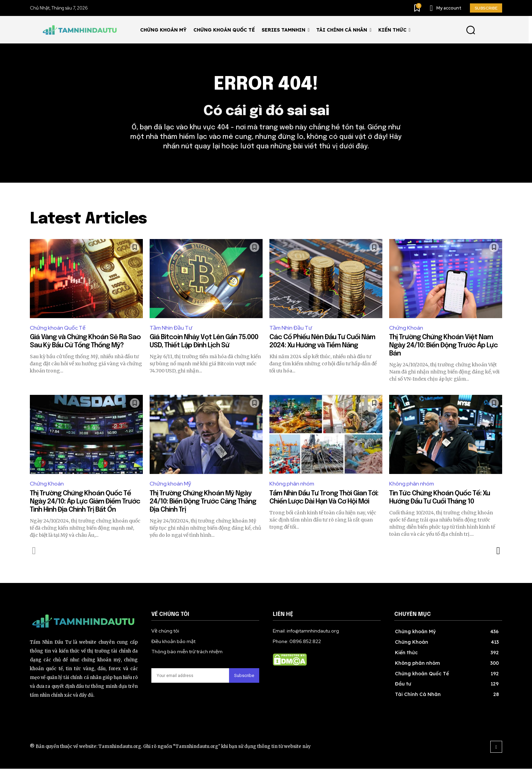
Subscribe (244, 676)
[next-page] (498, 551)
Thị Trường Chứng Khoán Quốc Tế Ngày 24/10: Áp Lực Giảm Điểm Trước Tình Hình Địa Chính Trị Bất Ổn (85, 502)
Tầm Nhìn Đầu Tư (171, 328)
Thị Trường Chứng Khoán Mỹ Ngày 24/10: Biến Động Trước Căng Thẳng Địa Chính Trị (203, 502)
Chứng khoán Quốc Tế (58, 328)
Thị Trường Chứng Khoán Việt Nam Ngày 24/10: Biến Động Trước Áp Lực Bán (443, 346)
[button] (470, 30)
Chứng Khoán (406, 328)
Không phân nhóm (292, 484)
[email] (190, 676)
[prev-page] (34, 551)
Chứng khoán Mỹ (170, 484)
